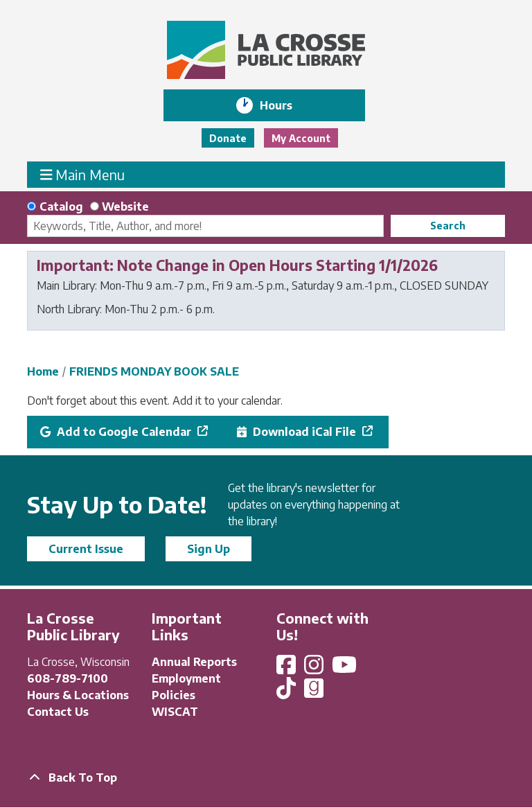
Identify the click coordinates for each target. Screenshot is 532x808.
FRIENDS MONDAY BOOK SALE (154, 371)
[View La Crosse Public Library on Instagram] (315, 669)
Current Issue (86, 549)
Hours (286, 105)
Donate (228, 138)
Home (43, 371)
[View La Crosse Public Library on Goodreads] (314, 692)
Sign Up (209, 549)
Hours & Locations (78, 695)
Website (125, 207)
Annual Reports (194, 662)
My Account (301, 138)
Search (448, 226)
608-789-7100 (68, 678)
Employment (186, 678)
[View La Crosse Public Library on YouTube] (346, 669)
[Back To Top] (266, 778)
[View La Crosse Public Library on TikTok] (287, 692)
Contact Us (58, 712)
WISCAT (175, 712)
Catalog (61, 207)
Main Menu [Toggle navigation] (83, 174)
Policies (174, 695)
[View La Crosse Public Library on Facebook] (287, 669)
